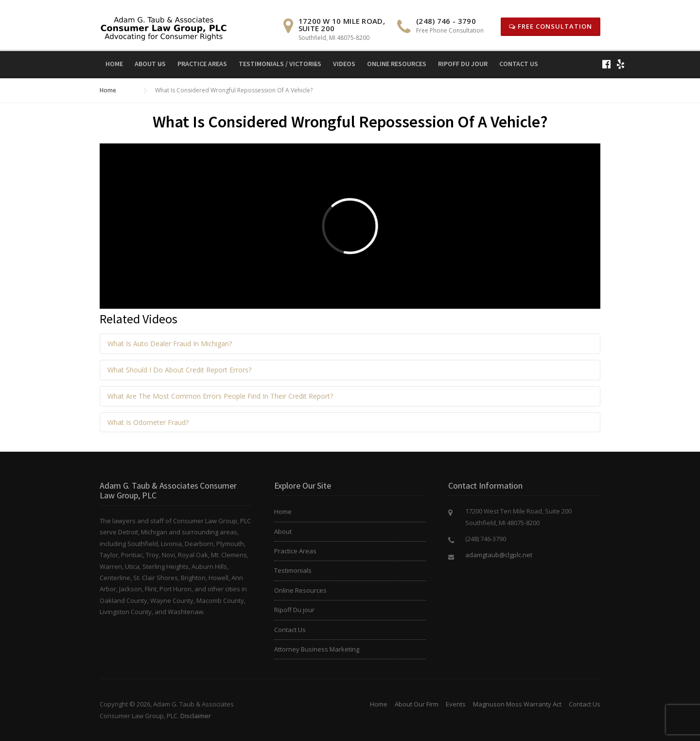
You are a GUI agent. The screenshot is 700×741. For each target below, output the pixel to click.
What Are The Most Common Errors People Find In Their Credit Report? (220, 396)
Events (456, 704)
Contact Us (519, 64)
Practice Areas (202, 64)
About (283, 531)
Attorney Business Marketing (317, 649)
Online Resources (397, 64)
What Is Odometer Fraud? (148, 422)
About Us (150, 64)
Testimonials (293, 570)
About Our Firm (417, 704)
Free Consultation (551, 26)
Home (114, 64)
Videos (344, 64)
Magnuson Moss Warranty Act (517, 704)
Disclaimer (196, 716)
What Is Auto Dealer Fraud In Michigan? (170, 344)
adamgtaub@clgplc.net (499, 555)
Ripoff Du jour (463, 64)
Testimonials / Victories (280, 64)
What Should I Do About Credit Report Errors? (179, 370)
